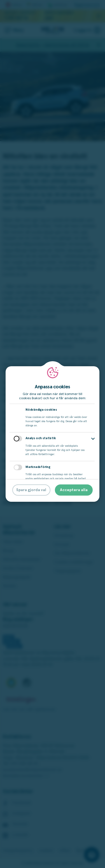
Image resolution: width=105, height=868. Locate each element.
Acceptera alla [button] (74, 490)
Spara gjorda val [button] (31, 490)
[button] (93, 439)
